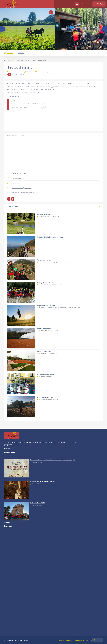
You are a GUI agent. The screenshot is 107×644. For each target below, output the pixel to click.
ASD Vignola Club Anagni (46, 397)
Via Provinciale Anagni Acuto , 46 (48, 399)
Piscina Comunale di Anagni (47, 374)
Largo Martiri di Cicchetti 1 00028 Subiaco (50, 285)
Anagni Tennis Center (45, 329)
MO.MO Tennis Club (44, 351)
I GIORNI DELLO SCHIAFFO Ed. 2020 (43, 481)
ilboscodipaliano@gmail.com (45, 72)
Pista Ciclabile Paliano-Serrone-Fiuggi (50, 237)
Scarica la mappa (99, 4)
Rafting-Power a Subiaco (46, 283)
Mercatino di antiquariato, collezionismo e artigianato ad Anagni (52, 460)
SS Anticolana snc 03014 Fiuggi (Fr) (48, 216)
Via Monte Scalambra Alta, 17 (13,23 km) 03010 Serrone (53, 262)
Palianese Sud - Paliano (15, 72)
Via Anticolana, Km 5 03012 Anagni (47, 331)
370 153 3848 (29, 72)
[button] (52, 46)
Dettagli (20, 53)
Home (7, 60)
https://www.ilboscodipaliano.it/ (23, 193)
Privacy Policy (80, 640)
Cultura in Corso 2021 (37, 503)
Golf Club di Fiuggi (43, 214)
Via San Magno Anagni (44, 376)
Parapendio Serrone (44, 260)
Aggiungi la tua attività (66, 640)
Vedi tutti (9, 522)
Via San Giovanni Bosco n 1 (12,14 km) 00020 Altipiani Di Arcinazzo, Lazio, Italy (60, 308)
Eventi (87, 640)
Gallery (9, 53)
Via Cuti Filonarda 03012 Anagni (47, 354)
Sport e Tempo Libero (20, 60)
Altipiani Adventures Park (46, 306)
